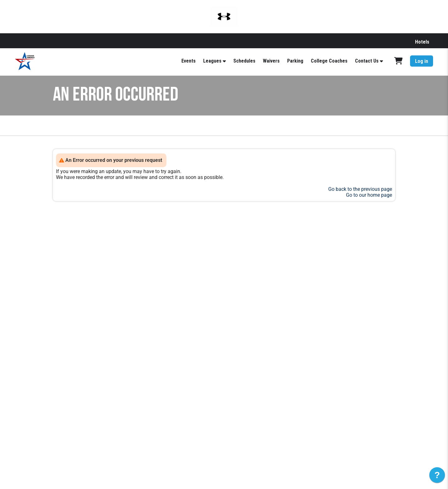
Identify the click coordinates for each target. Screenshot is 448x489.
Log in (422, 61)
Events (189, 61)
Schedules (244, 61)
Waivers (271, 61)
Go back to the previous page (360, 189)
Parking (295, 61)
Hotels (422, 42)
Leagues (212, 61)
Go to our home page (369, 195)
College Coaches (329, 61)
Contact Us (367, 61)
